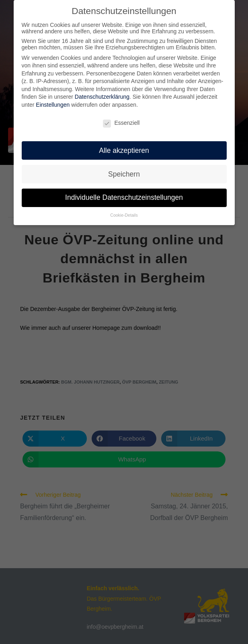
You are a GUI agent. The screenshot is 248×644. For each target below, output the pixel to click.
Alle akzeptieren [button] (124, 148)
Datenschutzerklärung (102, 95)
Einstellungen (53, 103)
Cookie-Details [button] (124, 213)
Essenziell (121, 121)
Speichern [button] (124, 172)
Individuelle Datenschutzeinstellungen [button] (124, 196)
